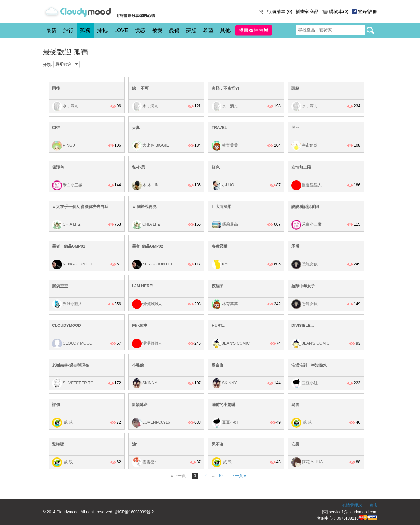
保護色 (58, 167)
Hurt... (219, 325)
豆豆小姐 (310, 383)
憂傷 (174, 30)
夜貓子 (218, 286)
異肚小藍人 (73, 304)
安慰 (295, 444)
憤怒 (140, 30)
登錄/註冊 (367, 11)
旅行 (68, 30)
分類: (47, 65)
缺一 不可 (140, 88)
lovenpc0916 (156, 423)
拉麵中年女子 (303, 286)
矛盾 (295, 246)
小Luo (228, 185)
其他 (225, 30)
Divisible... (303, 325)
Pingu (69, 145)
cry (56, 128)
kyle (227, 264)
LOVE (121, 30)
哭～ (295, 128)
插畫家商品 (307, 11)
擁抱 (102, 30)
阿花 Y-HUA (312, 462)
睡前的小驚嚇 (223, 405)
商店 (373, 505)
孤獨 (85, 30)
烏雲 (295, 405)
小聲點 (138, 365)
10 (220, 476)
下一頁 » (239, 476)
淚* (135, 444)
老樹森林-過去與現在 (71, 365)
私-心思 (138, 167)
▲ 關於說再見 (144, 207)
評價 (56, 405)
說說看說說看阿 (305, 207)
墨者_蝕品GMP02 (147, 246)
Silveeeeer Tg (78, 383)
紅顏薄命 (140, 405)
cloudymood (67, 325)
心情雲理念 (352, 505)
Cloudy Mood (77, 343)
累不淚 (218, 444)
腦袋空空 (60, 286)
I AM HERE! (143, 286)
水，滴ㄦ (71, 106)
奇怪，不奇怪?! (225, 88)
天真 (136, 128)
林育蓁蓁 (230, 145)
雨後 (56, 88)
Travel (219, 128)
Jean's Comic (236, 343)
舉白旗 (218, 365)
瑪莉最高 (230, 225)
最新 (51, 30)
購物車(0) (339, 11)
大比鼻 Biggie (156, 145)
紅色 (216, 167)
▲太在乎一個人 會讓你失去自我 (80, 207)
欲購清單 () (280, 11)
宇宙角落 (310, 145)
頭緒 (295, 88)
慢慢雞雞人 (312, 185)
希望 (208, 30)
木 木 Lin (150, 185)
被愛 (157, 30)
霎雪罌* (149, 462)
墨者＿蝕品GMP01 (69, 246)
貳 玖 (68, 423)
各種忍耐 (220, 246)
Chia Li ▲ (72, 225)
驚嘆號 (58, 444)
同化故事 (140, 325)
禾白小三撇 (73, 185)
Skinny (150, 383)
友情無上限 (301, 167)
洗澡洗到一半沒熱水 (309, 365)
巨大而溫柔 (221, 207)
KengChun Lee (78, 264)
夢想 (191, 30)
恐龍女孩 (310, 264)
